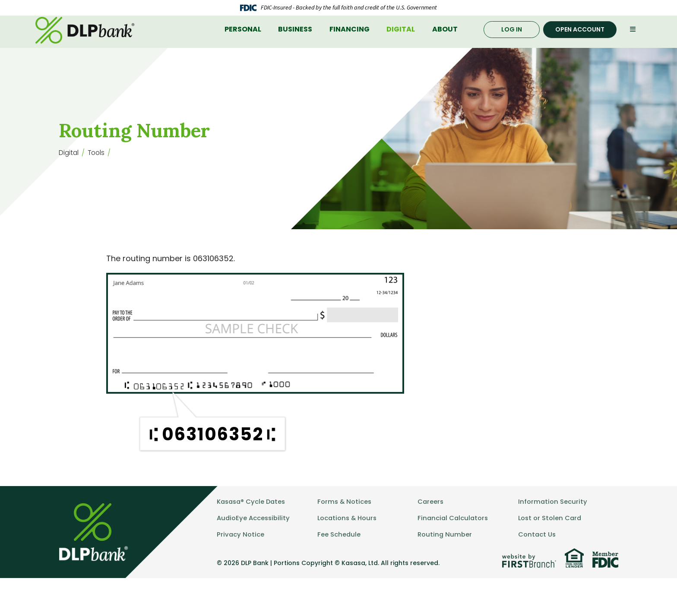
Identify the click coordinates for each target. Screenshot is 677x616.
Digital (69, 177)
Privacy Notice (241, 572)
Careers (431, 539)
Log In (512, 46)
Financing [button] (350, 46)
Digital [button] (401, 46)
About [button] (445, 46)
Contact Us (537, 572)
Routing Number (445, 572)
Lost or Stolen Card (550, 556)
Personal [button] (243, 46)
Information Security (553, 539)
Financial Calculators (454, 556)
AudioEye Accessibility (254, 556)
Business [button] (295, 46)
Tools (98, 177)
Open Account (580, 46)
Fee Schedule (339, 572)
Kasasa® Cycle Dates (253, 539)
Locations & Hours (348, 556)
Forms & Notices (345, 539)
